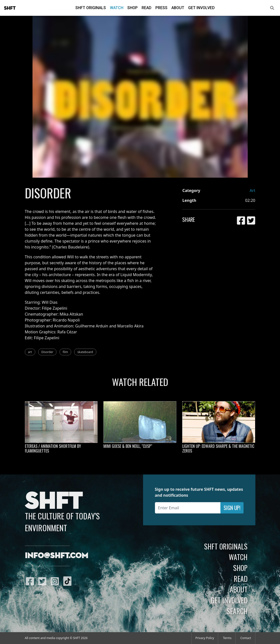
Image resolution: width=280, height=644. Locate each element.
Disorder (47, 352)
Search (237, 611)
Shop (132, 8)
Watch (117, 8)
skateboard (85, 352)
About (178, 8)
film (66, 352)
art (30, 352)
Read (147, 8)
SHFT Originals (91, 8)
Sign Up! (232, 508)
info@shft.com (57, 556)
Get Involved (201, 8)
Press (161, 8)
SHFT (10, 8)
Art (253, 190)
